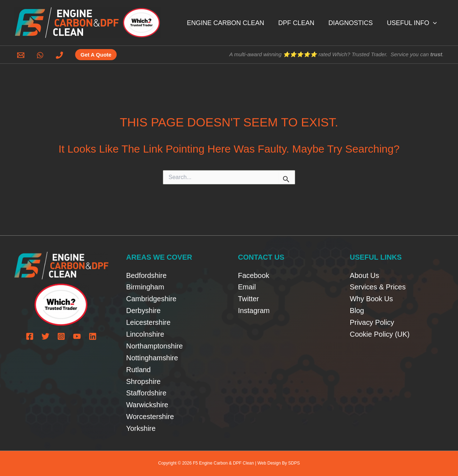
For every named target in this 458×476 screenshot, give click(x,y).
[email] (22, 55)
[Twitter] (45, 336)
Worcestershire (150, 417)
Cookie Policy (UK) (380, 334)
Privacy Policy (372, 322)
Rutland (139, 369)
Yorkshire (141, 428)
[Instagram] (61, 336)
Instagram (254, 310)
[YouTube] (77, 336)
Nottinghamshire (152, 357)
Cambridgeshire (152, 298)
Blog (357, 310)
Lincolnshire (145, 334)
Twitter (249, 298)
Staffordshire (147, 393)
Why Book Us (372, 298)
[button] (433, 23)
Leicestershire (149, 322)
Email (247, 287)
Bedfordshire (147, 275)
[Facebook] (30, 336)
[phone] (60, 55)
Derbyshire (144, 310)
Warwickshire (147, 405)
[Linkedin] (93, 336)
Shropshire (144, 381)
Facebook (254, 275)
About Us (365, 275)
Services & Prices (378, 287)
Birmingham (145, 287)
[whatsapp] (41, 55)
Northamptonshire (155, 346)
